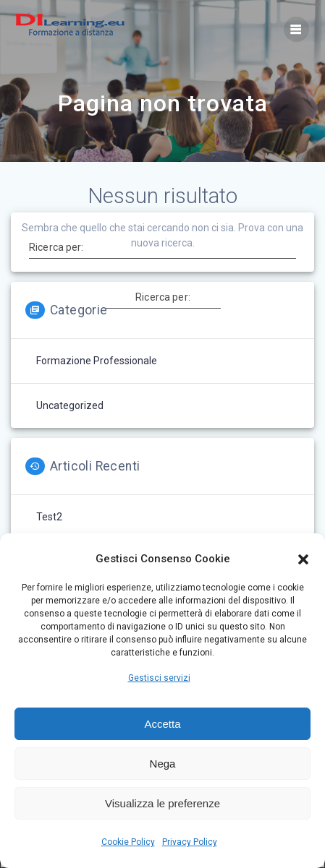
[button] (303, 559)
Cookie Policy (128, 842)
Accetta (162, 724)
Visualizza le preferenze (162, 803)
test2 (49, 517)
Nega (163, 764)
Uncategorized (70, 405)
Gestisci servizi (159, 678)
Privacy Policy (190, 842)
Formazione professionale (97, 361)
